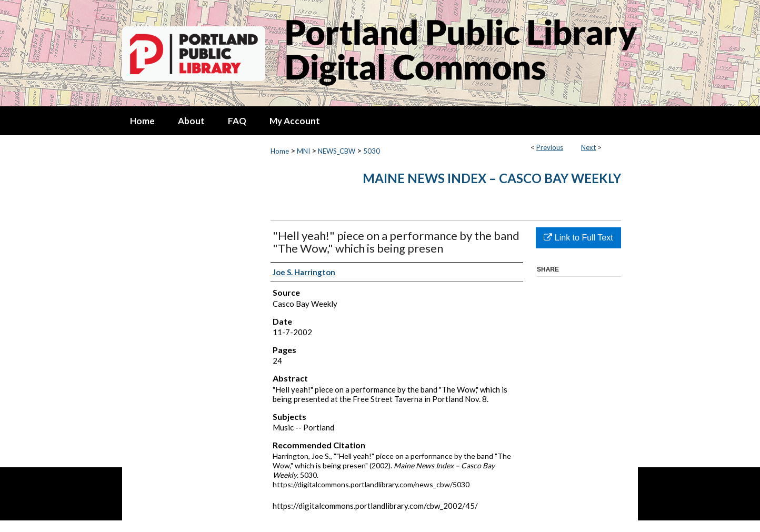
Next (588, 147)
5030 (372, 151)
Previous (550, 147)
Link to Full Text (578, 238)
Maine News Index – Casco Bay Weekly (492, 178)
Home (280, 151)
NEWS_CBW (337, 151)
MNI (303, 151)
